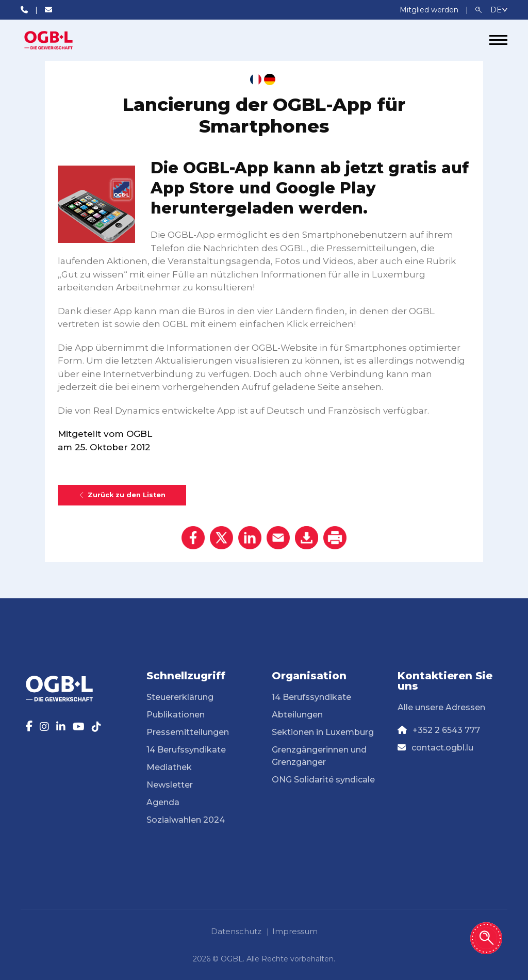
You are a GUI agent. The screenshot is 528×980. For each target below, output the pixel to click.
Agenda (163, 802)
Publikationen (176, 715)
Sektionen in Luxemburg (323, 732)
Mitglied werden (430, 10)
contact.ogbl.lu (442, 748)
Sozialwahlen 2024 (186, 820)
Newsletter (170, 785)
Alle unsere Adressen (441, 707)
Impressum (295, 931)
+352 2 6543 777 (446, 730)
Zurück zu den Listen (122, 495)
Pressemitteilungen (188, 732)
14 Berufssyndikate (186, 750)
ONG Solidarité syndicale (323, 780)
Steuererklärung (180, 697)
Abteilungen (297, 715)
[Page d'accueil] (59, 40)
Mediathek (169, 767)
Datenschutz (236, 931)
